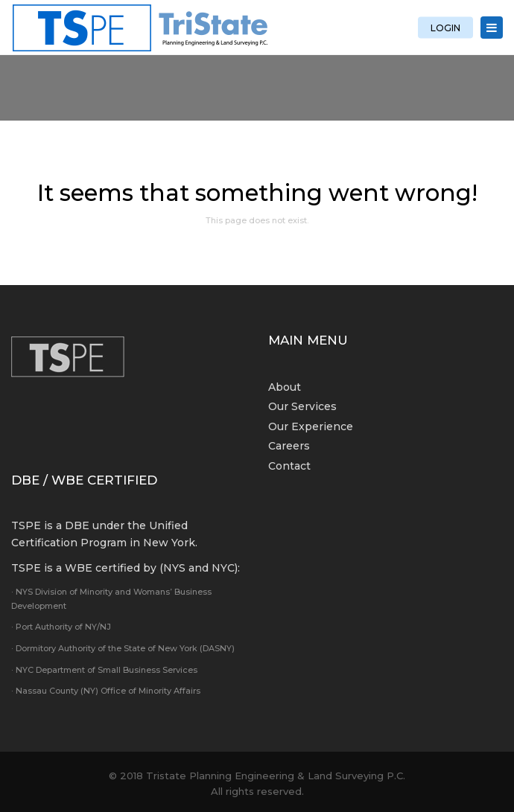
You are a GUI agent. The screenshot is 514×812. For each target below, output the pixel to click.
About (285, 387)
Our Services (302, 406)
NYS (174, 568)
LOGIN (445, 27)
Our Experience (311, 426)
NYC (223, 568)
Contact (289, 466)
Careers (289, 446)
